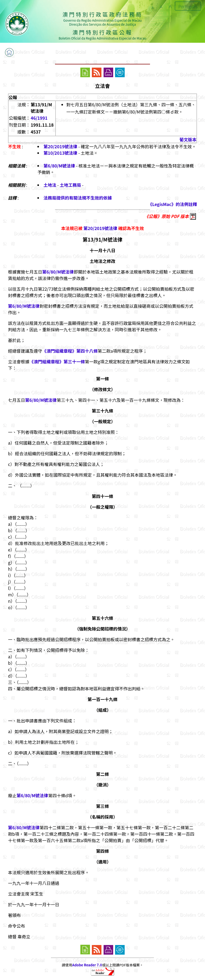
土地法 (50, 185)
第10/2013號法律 (60, 153)
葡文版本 (188, 139)
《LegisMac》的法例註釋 (172, 204)
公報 (13, 97)
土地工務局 (70, 185)
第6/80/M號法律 (59, 166)
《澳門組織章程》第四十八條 (70, 351)
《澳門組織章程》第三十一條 (57, 361)
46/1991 (39, 118)
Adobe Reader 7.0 (87, 965)
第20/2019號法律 (60, 146)
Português (188, 6)
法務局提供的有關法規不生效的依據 (78, 198)
